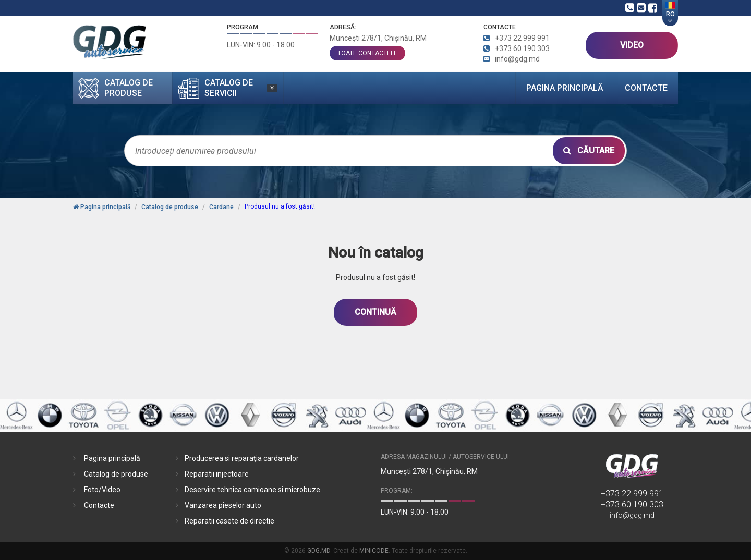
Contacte (646, 88)
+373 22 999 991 (632, 494)
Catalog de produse (116, 474)
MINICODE (374, 551)
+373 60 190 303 (632, 504)
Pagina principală (565, 88)
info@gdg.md (632, 515)
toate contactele (367, 53)
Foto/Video (102, 490)
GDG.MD (319, 551)
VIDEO (632, 45)
